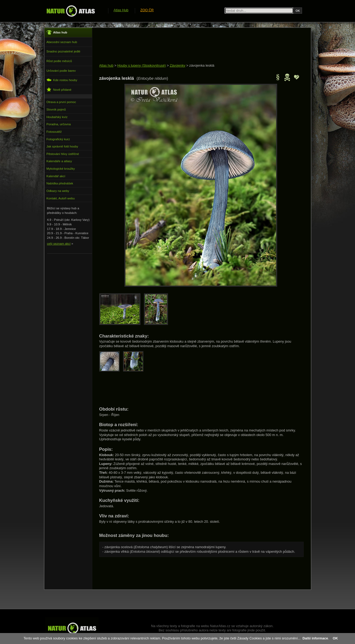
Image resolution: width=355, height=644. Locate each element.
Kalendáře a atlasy (59, 161)
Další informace (315, 638)
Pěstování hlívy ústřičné (63, 154)
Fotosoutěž (54, 132)
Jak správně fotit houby (62, 146)
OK (335, 638)
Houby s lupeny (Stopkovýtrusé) (141, 65)
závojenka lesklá (202, 65)
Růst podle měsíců (59, 61)
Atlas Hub (121, 10)
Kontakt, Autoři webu (61, 198)
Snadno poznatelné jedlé (64, 51)
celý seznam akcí (59, 244)
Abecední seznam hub (62, 42)
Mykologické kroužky (61, 169)
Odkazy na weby (58, 191)
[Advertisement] (197, 46)
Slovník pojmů (56, 109)
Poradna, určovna (59, 124)
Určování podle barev (61, 71)
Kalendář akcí (56, 176)
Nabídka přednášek (60, 183)
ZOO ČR (147, 10)
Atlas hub (106, 65)
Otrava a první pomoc (61, 102)
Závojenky (177, 65)
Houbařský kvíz (57, 117)
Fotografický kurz (58, 139)
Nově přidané (59, 90)
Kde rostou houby (62, 80)
